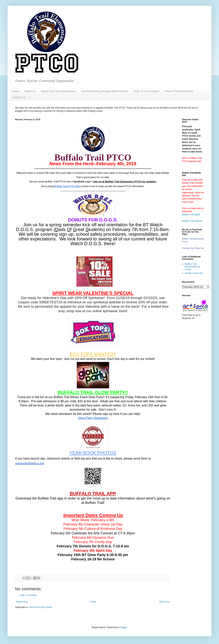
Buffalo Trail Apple (191, 215)
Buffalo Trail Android (192, 221)
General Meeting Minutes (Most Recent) (105, 91)
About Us (30, 91)
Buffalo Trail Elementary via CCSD (192, 267)
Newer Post (22, 602)
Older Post (164, 602)
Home (16, 91)
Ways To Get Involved (146, 91)
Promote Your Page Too (193, 248)
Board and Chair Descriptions (58, 91)
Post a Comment (28, 595)
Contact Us (19, 97)
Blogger (123, 627)
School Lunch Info (194, 273)
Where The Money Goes (179, 91)
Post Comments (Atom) (41, 607)
